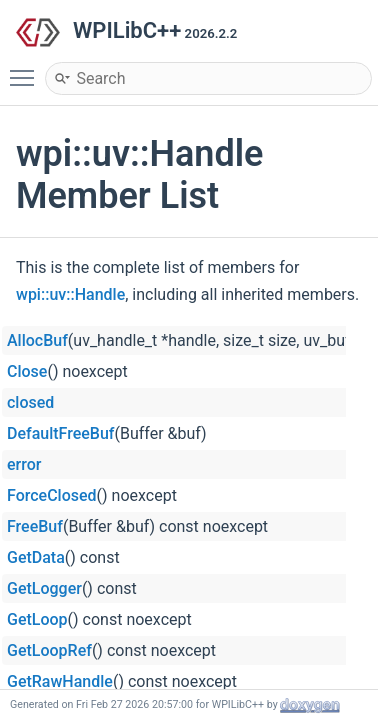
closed (30, 402)
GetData (36, 557)
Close (27, 371)
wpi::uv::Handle (70, 294)
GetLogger (44, 588)
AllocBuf (37, 340)
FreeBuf (35, 526)
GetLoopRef (49, 650)
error (24, 464)
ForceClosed (52, 495)
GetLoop (37, 619)
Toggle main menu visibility (27, 69)
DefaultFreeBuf (61, 433)
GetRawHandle (60, 681)
